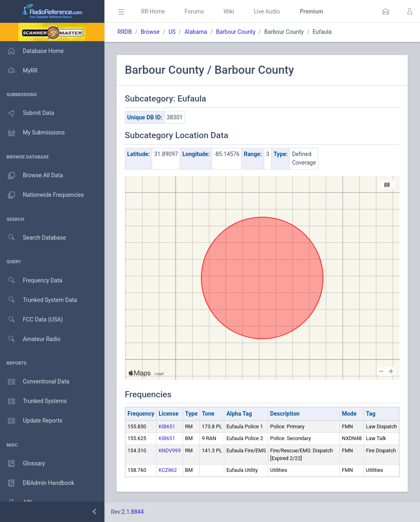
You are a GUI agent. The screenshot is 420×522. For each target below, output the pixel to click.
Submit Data (27, 113)
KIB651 (167, 426)
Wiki (229, 11)
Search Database (33, 238)
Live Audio (267, 11)
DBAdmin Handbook (37, 483)
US (172, 32)
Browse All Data (31, 176)
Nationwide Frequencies (42, 195)
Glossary (22, 464)
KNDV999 (170, 450)
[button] (386, 11)
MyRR (19, 70)
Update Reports (31, 421)
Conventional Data (35, 382)
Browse (150, 32)
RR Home (153, 11)
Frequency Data (31, 281)
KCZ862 (168, 470)
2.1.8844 (133, 512)
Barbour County (236, 32)
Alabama (196, 32)
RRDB (125, 32)
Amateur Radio (30, 339)
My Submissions (32, 133)
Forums (194, 11)
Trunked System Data (39, 300)
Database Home (32, 51)
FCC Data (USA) (31, 320)
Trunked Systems (33, 401)
